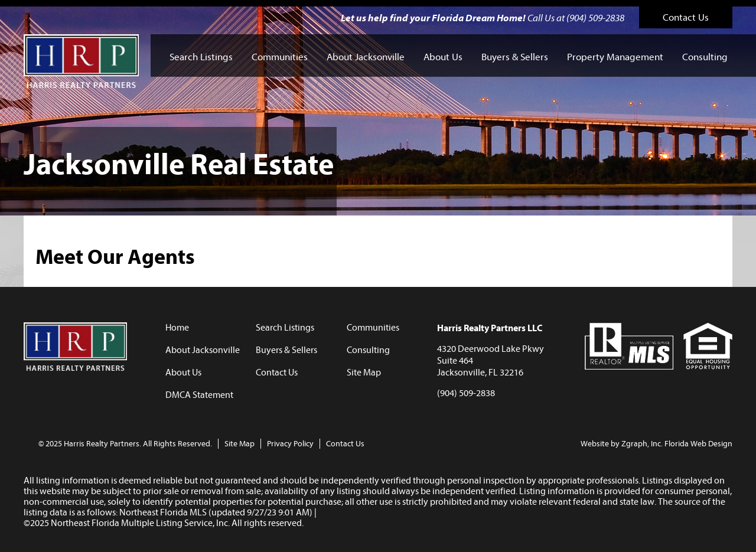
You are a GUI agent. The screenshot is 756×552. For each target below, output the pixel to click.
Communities (280, 57)
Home (177, 328)
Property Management (615, 57)
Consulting (705, 57)
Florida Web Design (698, 444)
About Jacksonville (366, 57)
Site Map (364, 373)
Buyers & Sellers (515, 57)
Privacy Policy (290, 444)
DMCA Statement (199, 395)
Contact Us (686, 17)
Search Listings (201, 57)
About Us (443, 57)
